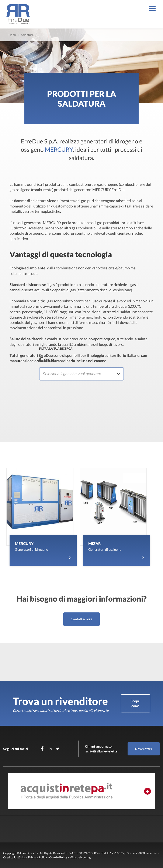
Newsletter (144, 749)
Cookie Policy (58, 857)
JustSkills (20, 857)
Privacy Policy (37, 857)
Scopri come (135, 703)
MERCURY (59, 149)
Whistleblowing (80, 857)
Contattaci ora (81, 619)
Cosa (47, 359)
